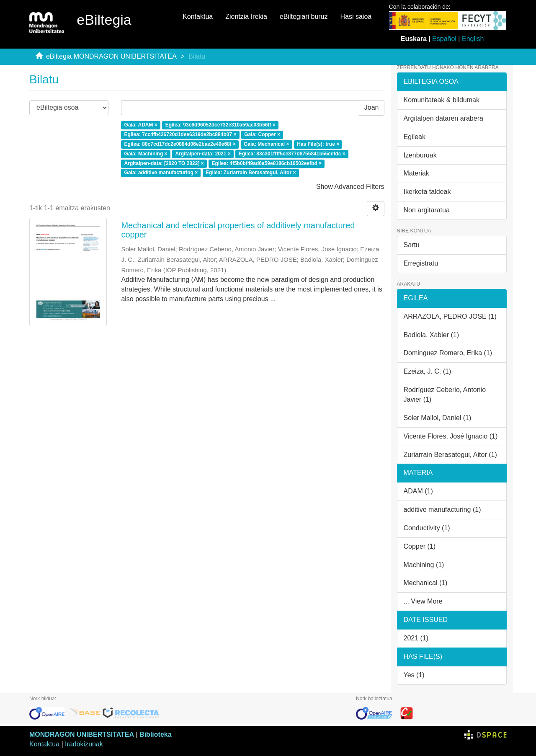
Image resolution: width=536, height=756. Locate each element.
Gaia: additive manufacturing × (161, 173)
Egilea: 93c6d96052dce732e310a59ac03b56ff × (220, 125)
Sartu (412, 245)
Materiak (416, 173)
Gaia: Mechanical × (266, 144)
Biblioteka (155, 734)
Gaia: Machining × (146, 154)
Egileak (415, 137)
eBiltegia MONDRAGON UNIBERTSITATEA (111, 56)
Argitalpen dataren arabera (443, 118)
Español (444, 39)
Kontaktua (198, 17)
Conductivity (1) (427, 528)
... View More (423, 601)
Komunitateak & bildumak (442, 100)
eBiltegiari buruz (304, 17)
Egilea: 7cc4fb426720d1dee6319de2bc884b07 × (180, 134)
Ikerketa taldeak (427, 192)
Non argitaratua (427, 210)
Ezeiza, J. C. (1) (428, 371)
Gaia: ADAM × (141, 125)
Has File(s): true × (318, 144)
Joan (372, 107)
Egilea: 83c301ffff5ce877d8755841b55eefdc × (292, 154)
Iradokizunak (84, 744)
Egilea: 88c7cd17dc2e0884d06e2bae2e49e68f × (180, 144)
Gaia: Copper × (262, 134)
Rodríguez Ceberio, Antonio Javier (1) (445, 395)
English (473, 39)
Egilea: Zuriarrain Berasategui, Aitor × (251, 173)
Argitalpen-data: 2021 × (203, 154)
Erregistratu (421, 263)
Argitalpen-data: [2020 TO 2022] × (164, 163)
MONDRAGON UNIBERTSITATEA (82, 734)
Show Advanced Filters (350, 187)
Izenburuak (420, 155)
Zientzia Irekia (246, 17)
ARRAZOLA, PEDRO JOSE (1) (450, 316)
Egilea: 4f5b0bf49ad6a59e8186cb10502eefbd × (267, 163)
